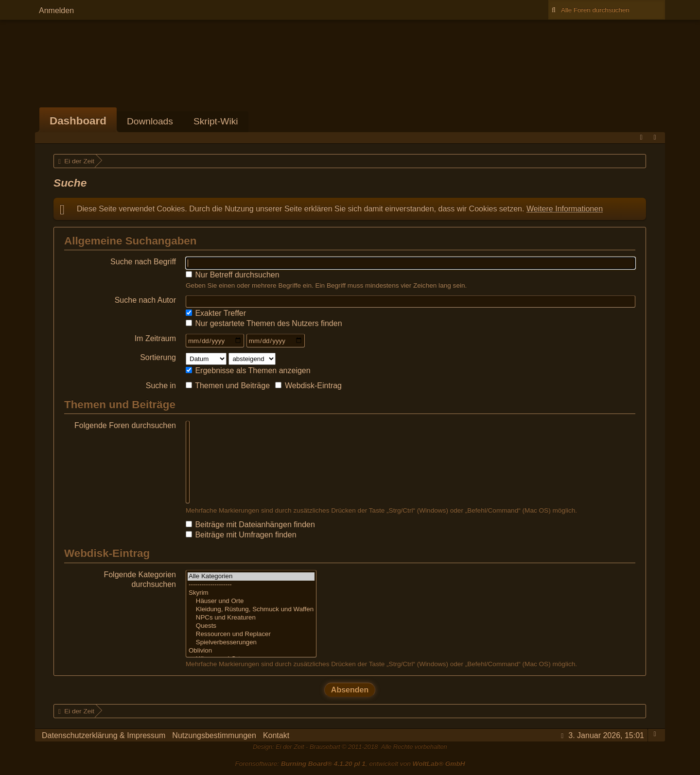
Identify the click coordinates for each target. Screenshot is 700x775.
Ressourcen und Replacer (251, 634)
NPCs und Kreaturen (251, 618)
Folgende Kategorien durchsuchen (140, 579)
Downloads (150, 121)
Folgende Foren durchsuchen (125, 425)
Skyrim (251, 593)
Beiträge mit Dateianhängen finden (250, 525)
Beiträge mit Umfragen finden (241, 535)
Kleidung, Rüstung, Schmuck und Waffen (251, 610)
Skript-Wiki (216, 121)
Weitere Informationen (565, 209)
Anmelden (56, 10)
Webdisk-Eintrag (308, 386)
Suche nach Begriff (143, 262)
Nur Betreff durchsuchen (233, 275)
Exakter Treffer (216, 313)
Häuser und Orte (251, 601)
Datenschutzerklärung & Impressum (104, 735)
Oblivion (251, 651)
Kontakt (276, 735)
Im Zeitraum (155, 338)
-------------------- (251, 585)
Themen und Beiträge (228, 386)
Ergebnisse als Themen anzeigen (248, 370)
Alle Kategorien (251, 577)
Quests (251, 626)
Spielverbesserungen (251, 643)
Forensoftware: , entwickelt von (350, 764)
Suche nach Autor (145, 300)
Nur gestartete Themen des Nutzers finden (264, 323)
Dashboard (78, 121)
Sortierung (158, 357)
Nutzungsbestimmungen (214, 735)
